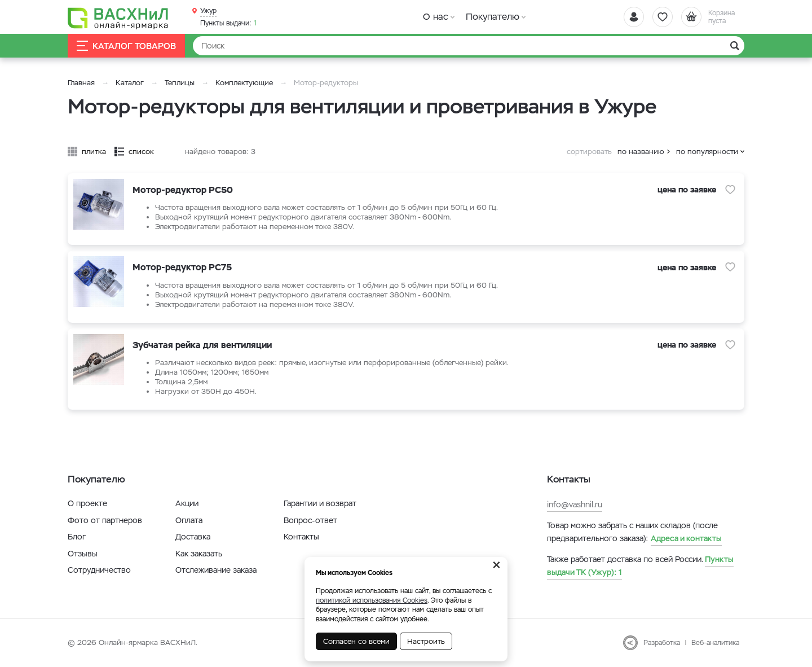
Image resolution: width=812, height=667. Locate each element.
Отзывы (83, 554)
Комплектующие (244, 83)
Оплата (189, 520)
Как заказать (199, 554)
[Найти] (469, 46)
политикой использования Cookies (372, 600)
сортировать (589, 152)
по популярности (707, 152)
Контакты (301, 537)
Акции (187, 503)
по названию (641, 152)
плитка (94, 152)
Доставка (193, 537)
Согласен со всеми (356, 641)
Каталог (130, 83)
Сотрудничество (99, 570)
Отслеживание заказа (216, 570)
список (141, 152)
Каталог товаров (126, 46)
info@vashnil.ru (575, 504)
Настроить (426, 641)
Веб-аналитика (715, 643)
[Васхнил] (118, 17)
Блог (77, 537)
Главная (81, 83)
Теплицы (181, 83)
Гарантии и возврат (320, 503)
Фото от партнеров (105, 520)
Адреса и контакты (686, 538)
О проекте (87, 503)
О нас (436, 17)
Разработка (662, 643)
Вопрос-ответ (310, 520)
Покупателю (493, 17)
